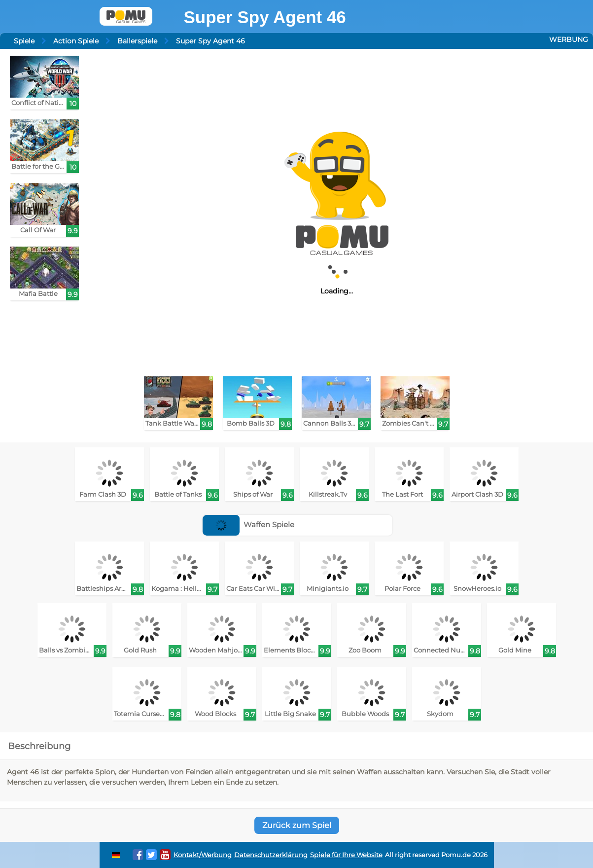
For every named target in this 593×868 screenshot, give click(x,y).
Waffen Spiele (249, 524)
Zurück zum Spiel (297, 825)
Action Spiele (76, 41)
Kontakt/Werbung (203, 855)
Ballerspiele (137, 41)
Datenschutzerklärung (271, 855)
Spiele (24, 41)
